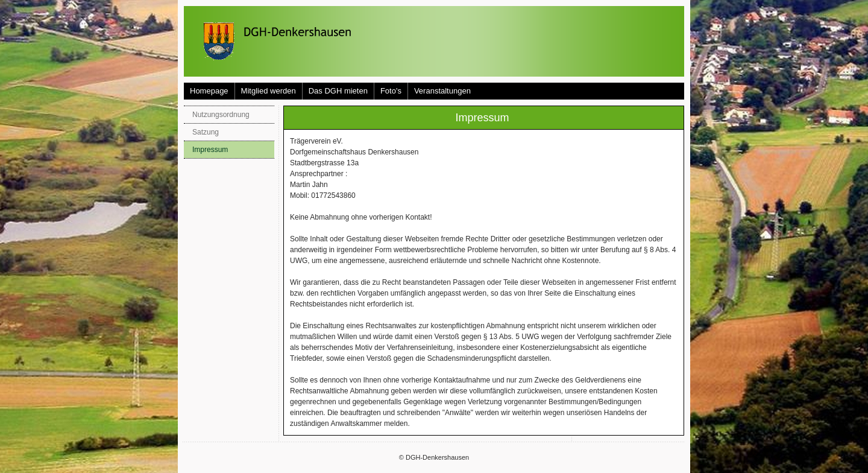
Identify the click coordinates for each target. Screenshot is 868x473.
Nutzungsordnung (221, 115)
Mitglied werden (269, 91)
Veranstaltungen (442, 91)
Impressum (210, 150)
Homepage (209, 91)
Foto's (391, 91)
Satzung (206, 132)
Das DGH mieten (338, 91)
